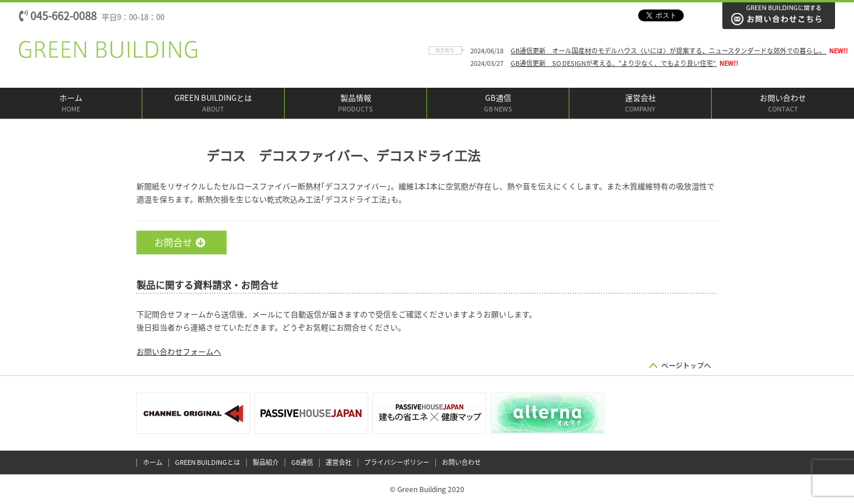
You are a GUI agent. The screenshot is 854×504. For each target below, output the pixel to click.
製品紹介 (266, 462)
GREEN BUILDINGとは (213, 104)
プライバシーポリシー (397, 462)
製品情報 (356, 104)
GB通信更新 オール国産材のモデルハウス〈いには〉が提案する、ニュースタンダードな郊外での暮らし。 (669, 51)
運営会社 (640, 104)
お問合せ (180, 243)
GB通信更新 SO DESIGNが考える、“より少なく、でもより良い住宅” (614, 63)
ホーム (71, 104)
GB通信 (498, 104)
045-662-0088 (92, 16)
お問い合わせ (783, 104)
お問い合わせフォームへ (179, 352)
